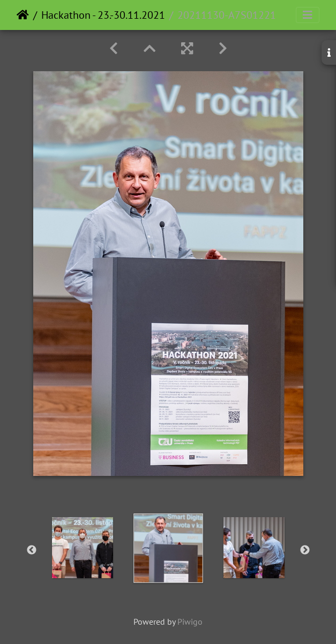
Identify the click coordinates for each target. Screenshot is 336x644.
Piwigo (190, 622)
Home (23, 15)
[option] (83, 548)
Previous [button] (32, 550)
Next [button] (305, 550)
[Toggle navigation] (308, 15)
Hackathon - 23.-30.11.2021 (103, 15)
